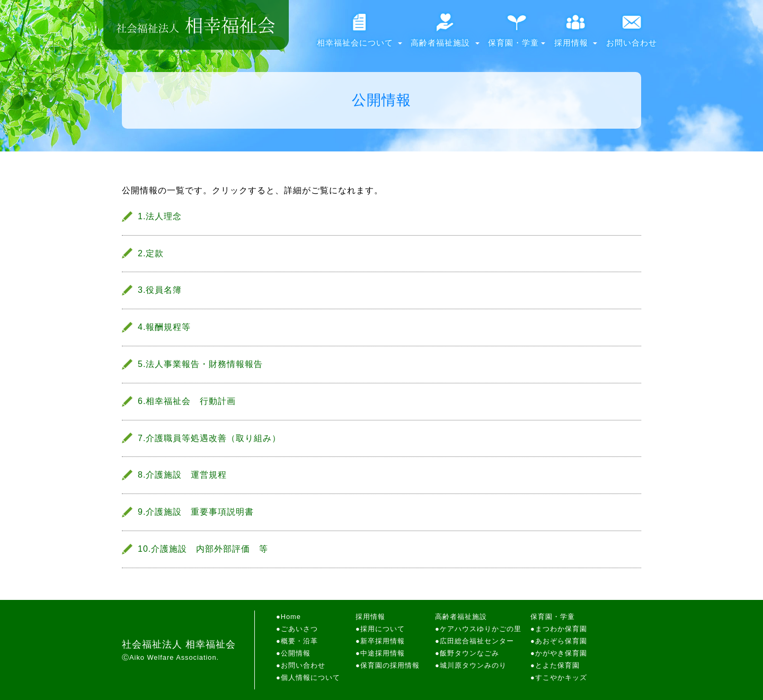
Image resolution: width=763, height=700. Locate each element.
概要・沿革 (299, 641)
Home (291, 617)
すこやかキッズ (561, 677)
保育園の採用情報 (390, 665)
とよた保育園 (557, 665)
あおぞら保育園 (561, 641)
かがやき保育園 (561, 653)
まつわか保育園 (561, 629)
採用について (383, 629)
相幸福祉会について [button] (360, 34)
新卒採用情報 (383, 641)
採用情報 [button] (576, 34)
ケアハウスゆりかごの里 (481, 629)
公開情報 (296, 653)
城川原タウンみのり (473, 665)
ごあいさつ (299, 629)
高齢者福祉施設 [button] (445, 34)
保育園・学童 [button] (517, 34)
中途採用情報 (383, 653)
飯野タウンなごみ (469, 653)
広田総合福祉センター (477, 641)
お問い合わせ (632, 34)
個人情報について (310, 677)
